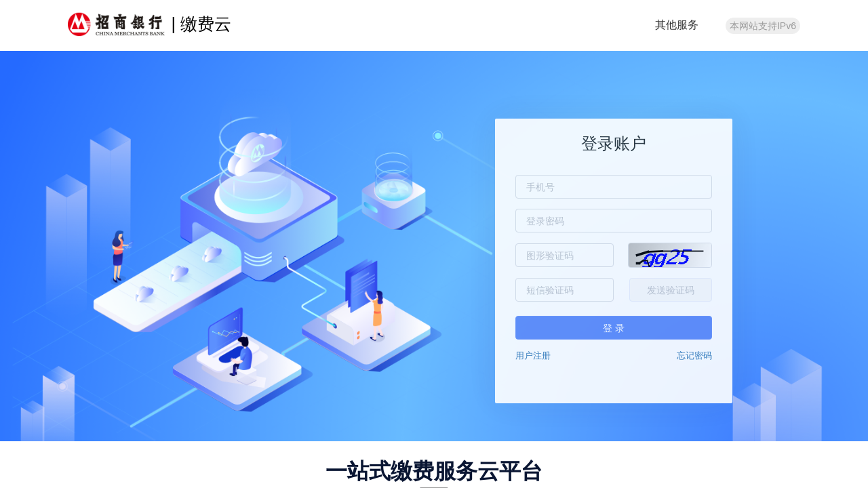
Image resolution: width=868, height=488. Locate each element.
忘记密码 (694, 355)
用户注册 (533, 355)
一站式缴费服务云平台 (434, 471)
